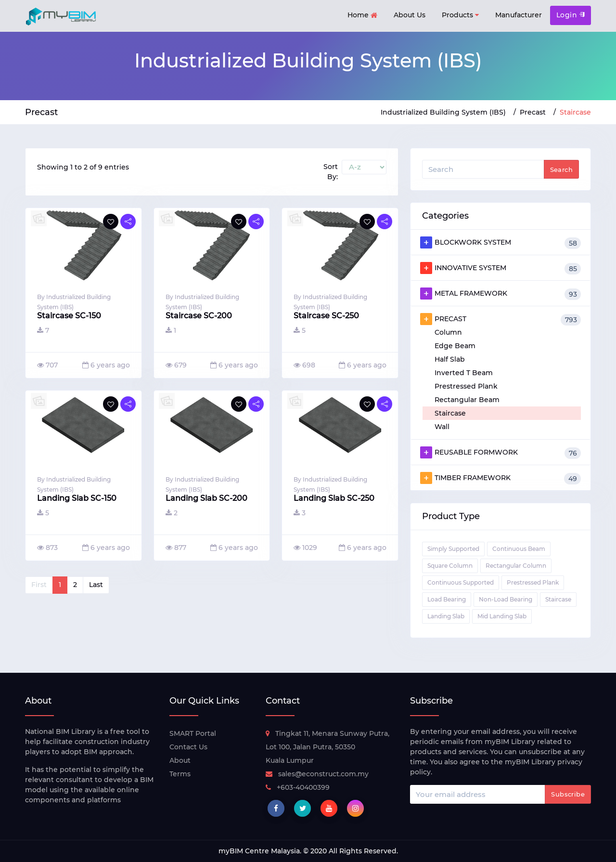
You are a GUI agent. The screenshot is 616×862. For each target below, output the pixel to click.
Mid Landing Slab (502, 616)
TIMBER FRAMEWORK (500, 478)
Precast (533, 112)
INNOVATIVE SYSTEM (500, 268)
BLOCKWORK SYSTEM (500, 243)
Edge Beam (455, 346)
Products (460, 15)
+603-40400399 (298, 787)
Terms (180, 774)
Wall (442, 427)
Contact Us (188, 747)
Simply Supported (453, 549)
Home (362, 16)
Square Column (450, 566)
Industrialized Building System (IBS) (443, 112)
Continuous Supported (461, 582)
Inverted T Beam (464, 373)
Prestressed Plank (466, 386)
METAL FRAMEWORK (500, 294)
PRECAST (500, 319)
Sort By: (331, 172)
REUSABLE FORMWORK (500, 453)
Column (448, 332)
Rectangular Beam (467, 400)
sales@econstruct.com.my (317, 774)
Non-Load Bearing (506, 599)
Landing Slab (446, 616)
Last (96, 585)
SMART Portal (193, 733)
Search (561, 170)
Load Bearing (447, 599)
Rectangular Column (516, 566)
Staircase (450, 413)
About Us (410, 15)
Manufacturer (519, 15)
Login (571, 15)
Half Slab (450, 359)
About (180, 760)
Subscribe (568, 794)
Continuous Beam (519, 549)
